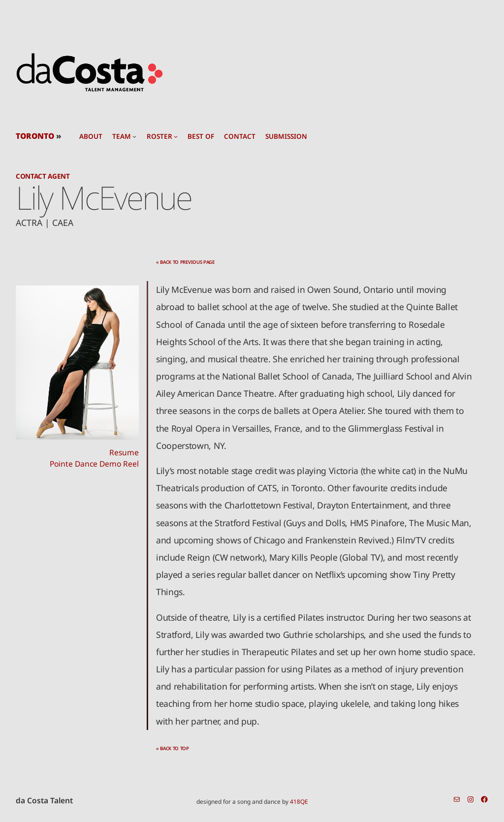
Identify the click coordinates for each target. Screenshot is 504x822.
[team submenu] (134, 136)
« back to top (173, 748)
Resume (124, 452)
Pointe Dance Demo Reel (94, 464)
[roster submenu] (176, 136)
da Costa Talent (44, 800)
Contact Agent (43, 176)
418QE (299, 802)
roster (159, 136)
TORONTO (35, 136)
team (122, 136)
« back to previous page (185, 262)
